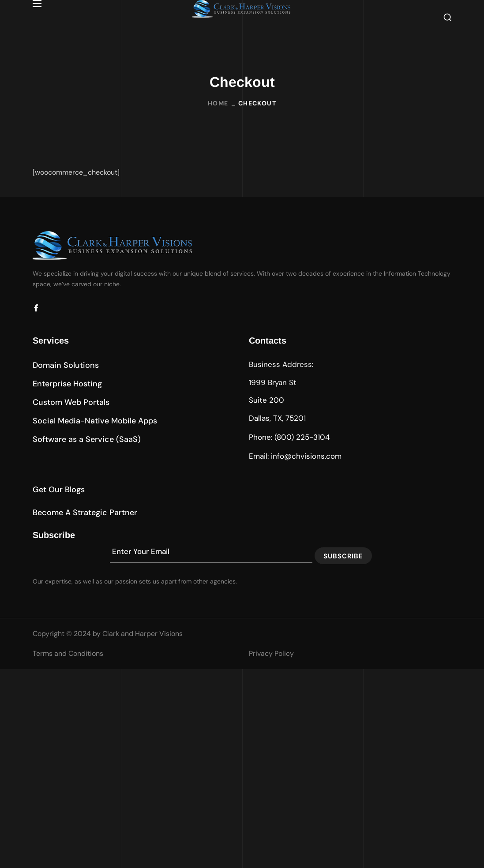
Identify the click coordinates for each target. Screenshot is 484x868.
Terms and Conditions (68, 653)
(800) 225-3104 (302, 437)
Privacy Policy (271, 653)
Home (218, 103)
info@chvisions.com (306, 456)
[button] (447, 17)
